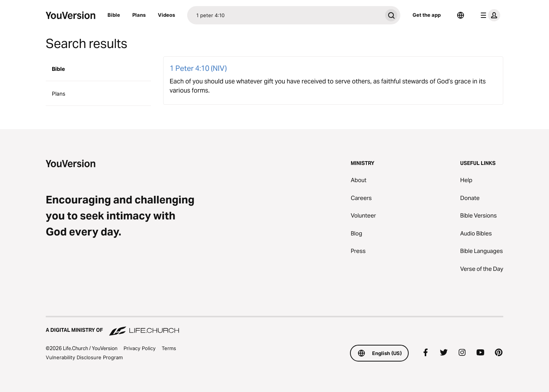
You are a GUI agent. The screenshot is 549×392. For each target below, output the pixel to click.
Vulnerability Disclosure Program (84, 357)
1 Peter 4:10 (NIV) (198, 68)
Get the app (427, 15)
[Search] (285, 15)
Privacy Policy (140, 348)
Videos (166, 15)
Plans (139, 15)
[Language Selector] (461, 15)
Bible (114, 15)
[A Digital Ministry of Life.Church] (274, 326)
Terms (169, 348)
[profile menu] (489, 15)
